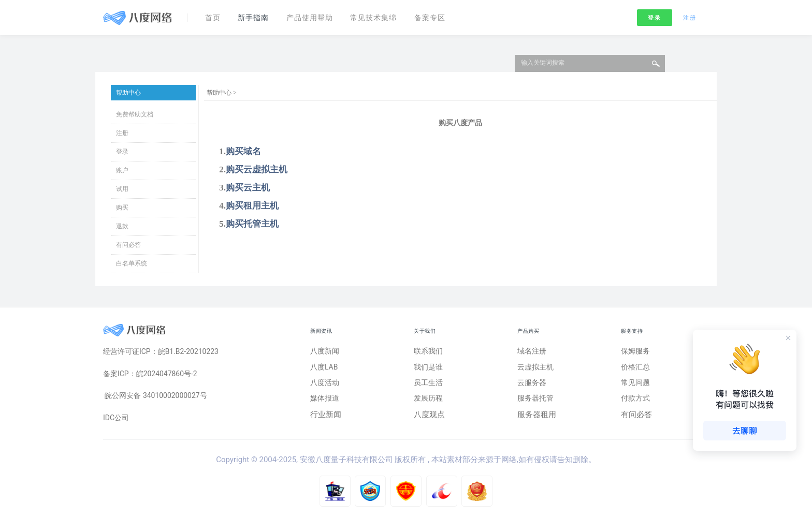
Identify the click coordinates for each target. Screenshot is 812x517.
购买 (122, 208)
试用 (122, 189)
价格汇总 (636, 368)
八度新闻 (326, 351)
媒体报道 (326, 402)
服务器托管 (537, 402)
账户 (122, 170)
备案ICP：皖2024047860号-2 (154, 375)
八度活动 (326, 385)
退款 (122, 226)
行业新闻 (326, 419)
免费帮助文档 (135, 114)
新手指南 (258, 14)
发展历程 (429, 402)
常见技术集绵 (386, 14)
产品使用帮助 (318, 14)
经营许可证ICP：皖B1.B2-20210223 (165, 352)
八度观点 (429, 419)
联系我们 (429, 351)
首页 (214, 14)
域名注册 (533, 351)
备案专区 (446, 14)
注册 (690, 15)
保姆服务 (636, 351)
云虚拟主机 (537, 368)
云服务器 (533, 385)
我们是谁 (429, 368)
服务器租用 (537, 419)
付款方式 (636, 402)
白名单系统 (132, 263)
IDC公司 (117, 421)
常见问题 (636, 385)
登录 (654, 15)
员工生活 (429, 385)
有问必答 (128, 245)
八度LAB (325, 368)
